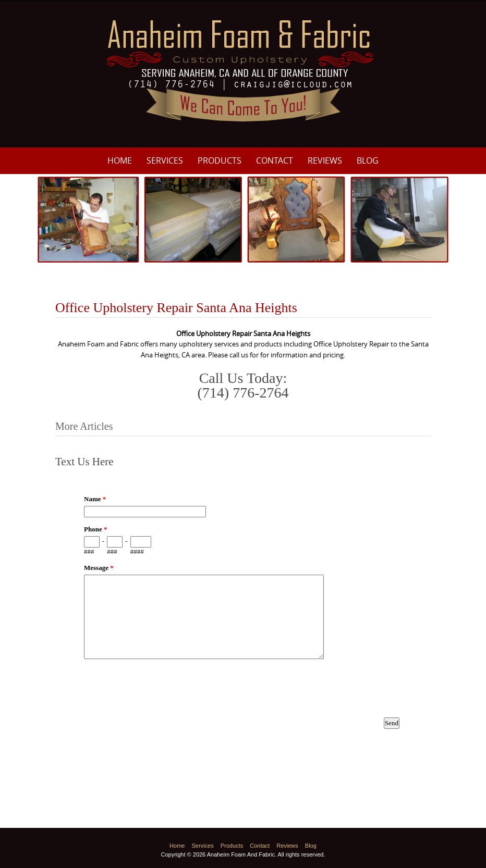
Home (120, 160)
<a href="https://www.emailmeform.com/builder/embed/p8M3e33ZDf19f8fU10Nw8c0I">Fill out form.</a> (243, 618)
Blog (368, 160)
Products (220, 160)
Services (165, 160)
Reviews (325, 160)
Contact (275, 160)
